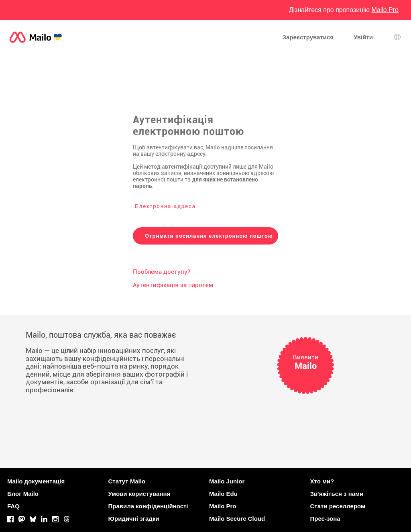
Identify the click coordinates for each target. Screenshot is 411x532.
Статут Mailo (127, 481)
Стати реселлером (338, 506)
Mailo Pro (223, 506)
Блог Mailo (23, 494)
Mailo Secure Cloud (237, 519)
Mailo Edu (223, 494)
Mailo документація (36, 481)
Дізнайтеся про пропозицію (344, 10)
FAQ (13, 506)
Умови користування (139, 494)
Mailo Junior (227, 481)
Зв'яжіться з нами (337, 494)
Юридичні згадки (134, 519)
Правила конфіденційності (148, 506)
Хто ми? (322, 481)
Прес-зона (325, 519)
